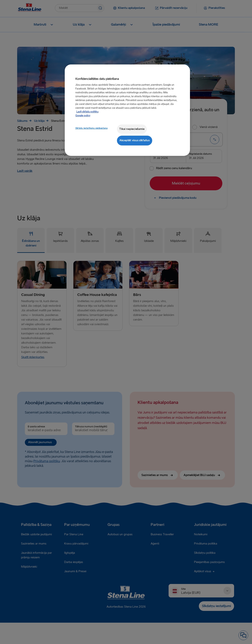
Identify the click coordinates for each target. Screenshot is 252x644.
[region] (127, 110)
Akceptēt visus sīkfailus (135, 140)
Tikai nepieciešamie (132, 129)
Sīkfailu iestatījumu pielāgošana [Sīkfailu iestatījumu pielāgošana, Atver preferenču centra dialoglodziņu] (91, 128)
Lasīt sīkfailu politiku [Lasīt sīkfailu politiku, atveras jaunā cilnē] (87, 112)
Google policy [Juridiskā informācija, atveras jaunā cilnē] (83, 116)
